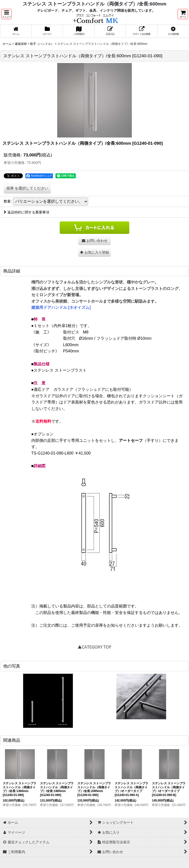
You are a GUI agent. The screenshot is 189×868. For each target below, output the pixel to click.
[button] (6, 14)
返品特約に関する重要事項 (26, 212)
